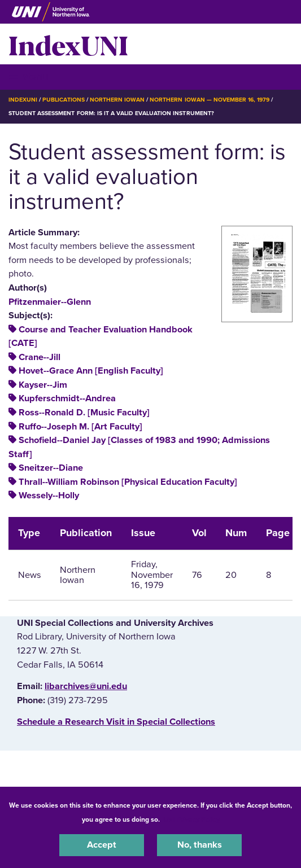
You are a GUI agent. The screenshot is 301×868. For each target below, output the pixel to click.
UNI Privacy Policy (191, 819)
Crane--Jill (40, 357)
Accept (102, 845)
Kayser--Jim (43, 385)
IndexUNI (68, 44)
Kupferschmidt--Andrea (67, 398)
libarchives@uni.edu (86, 686)
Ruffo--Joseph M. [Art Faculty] (80, 427)
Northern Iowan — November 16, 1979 (210, 100)
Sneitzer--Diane (51, 468)
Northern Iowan (117, 100)
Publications (63, 100)
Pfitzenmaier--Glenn (50, 302)
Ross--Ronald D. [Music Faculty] (84, 413)
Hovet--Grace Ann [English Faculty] (91, 371)
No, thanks (200, 845)
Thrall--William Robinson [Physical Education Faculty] (128, 482)
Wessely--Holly (49, 496)
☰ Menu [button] (29, 76)
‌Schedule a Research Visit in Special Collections (116, 722)
